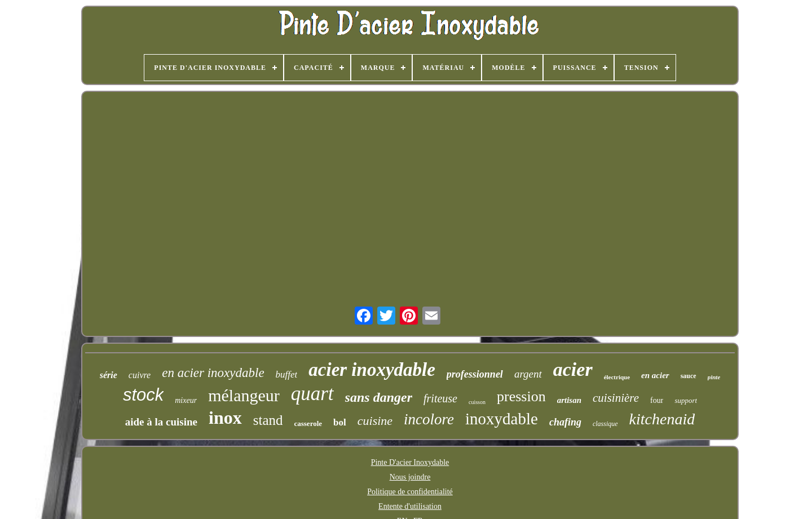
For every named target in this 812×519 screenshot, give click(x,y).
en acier (655, 375)
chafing (565, 422)
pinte (714, 377)
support (686, 400)
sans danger (379, 397)
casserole (308, 423)
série (109, 375)
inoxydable (502, 419)
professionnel (475, 374)
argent (528, 374)
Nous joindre (410, 477)
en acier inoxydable (213, 373)
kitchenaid (662, 419)
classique (605, 424)
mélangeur (244, 395)
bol (340, 422)
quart (312, 394)
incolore (429, 419)
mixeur (186, 400)
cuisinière (616, 398)
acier (573, 369)
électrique (617, 377)
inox (225, 418)
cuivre (140, 375)
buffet (287, 374)
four (657, 400)
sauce (689, 376)
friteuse (440, 398)
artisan (569, 400)
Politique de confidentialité (410, 492)
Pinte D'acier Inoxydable (410, 462)
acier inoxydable (372, 370)
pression (521, 396)
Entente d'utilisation (410, 506)
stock (143, 395)
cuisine (375, 421)
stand (268, 420)
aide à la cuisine (161, 422)
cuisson (477, 402)
